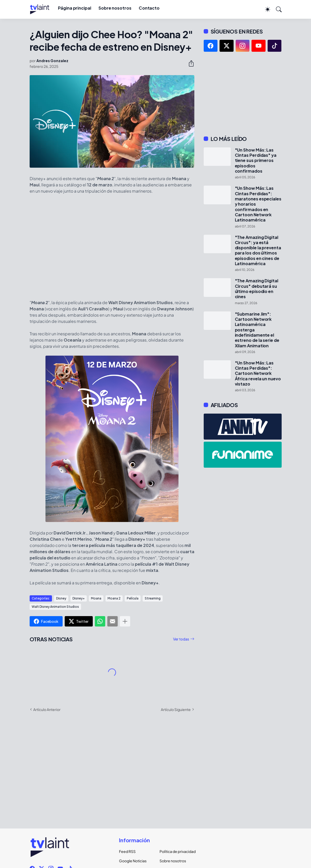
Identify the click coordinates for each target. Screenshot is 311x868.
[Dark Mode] (265, 9)
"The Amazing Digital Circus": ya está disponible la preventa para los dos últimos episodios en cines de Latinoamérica (258, 251)
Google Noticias (133, 861)
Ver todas (181, 639)
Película (133, 598)
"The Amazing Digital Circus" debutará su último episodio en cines (257, 289)
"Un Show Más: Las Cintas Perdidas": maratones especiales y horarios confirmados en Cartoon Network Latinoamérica (258, 204)
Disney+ (79, 598)
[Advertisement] (243, 94)
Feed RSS (127, 851)
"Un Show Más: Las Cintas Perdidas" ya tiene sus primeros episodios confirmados (256, 161)
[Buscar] (276, 9)
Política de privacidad (176, 851)
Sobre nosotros (115, 8)
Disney (61, 598)
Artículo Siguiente (176, 709)
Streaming (153, 598)
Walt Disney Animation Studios (55, 607)
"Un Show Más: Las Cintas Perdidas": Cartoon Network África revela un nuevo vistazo (258, 373)
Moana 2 (114, 598)
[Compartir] (189, 63)
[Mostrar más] (125, 621)
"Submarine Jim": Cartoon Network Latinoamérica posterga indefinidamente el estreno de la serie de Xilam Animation (257, 330)
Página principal (75, 8)
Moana (96, 598)
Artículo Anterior (47, 709)
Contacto (149, 8)
